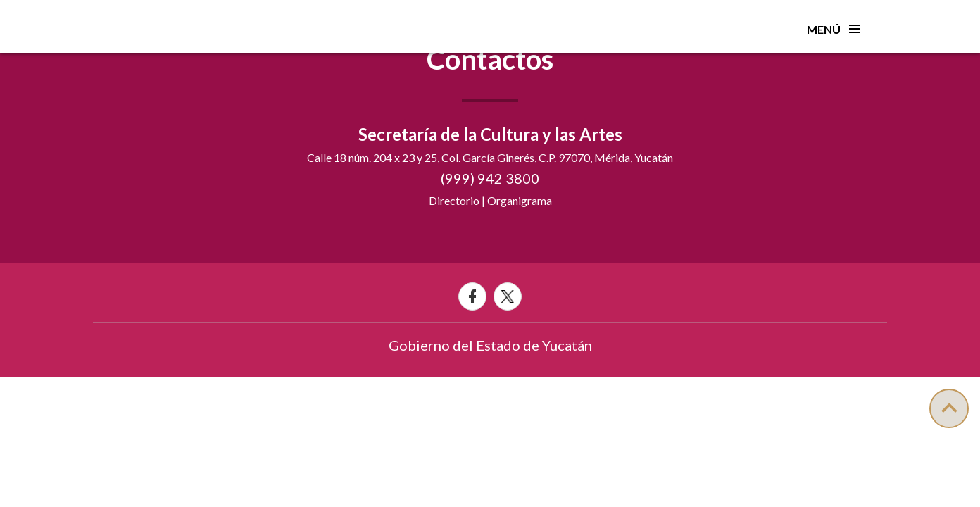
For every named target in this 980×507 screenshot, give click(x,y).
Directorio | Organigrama (490, 200)
